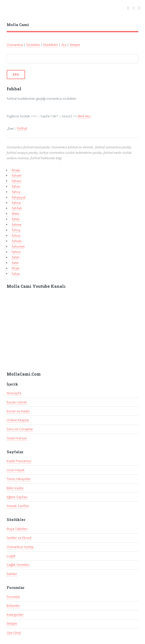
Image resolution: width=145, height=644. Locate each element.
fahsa (16, 203)
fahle (16, 219)
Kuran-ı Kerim (17, 402)
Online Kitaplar (18, 420)
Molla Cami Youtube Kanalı (36, 286)
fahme (17, 225)
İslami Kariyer (17, 438)
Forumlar (13, 597)
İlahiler (12, 574)
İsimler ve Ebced (19, 538)
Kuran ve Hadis (18, 411)
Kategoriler (15, 614)
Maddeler (51, 45)
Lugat (11, 556)
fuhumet (18, 246)
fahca (16, 192)
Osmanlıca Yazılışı (20, 547)
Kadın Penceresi (19, 461)
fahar (16, 274)
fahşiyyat (19, 197)
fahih (16, 257)
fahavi (16, 181)
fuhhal (22, 128)
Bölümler (13, 606)
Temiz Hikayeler (19, 479)
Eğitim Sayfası (17, 497)
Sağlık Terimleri (18, 565)
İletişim (75, 45)
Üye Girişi (14, 633)
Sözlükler (33, 45)
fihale (16, 170)
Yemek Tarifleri (18, 506)
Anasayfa (14, 393)
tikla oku (84, 116)
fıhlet (15, 214)
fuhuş (16, 230)
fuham (17, 175)
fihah (16, 268)
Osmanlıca (15, 45)
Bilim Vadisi (15, 488)
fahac (16, 186)
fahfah (17, 208)
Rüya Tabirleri (17, 529)
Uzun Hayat (15, 470)
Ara (64, 45)
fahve (16, 252)
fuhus (16, 235)
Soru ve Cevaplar (20, 429)
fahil (15, 263)
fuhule (17, 241)
